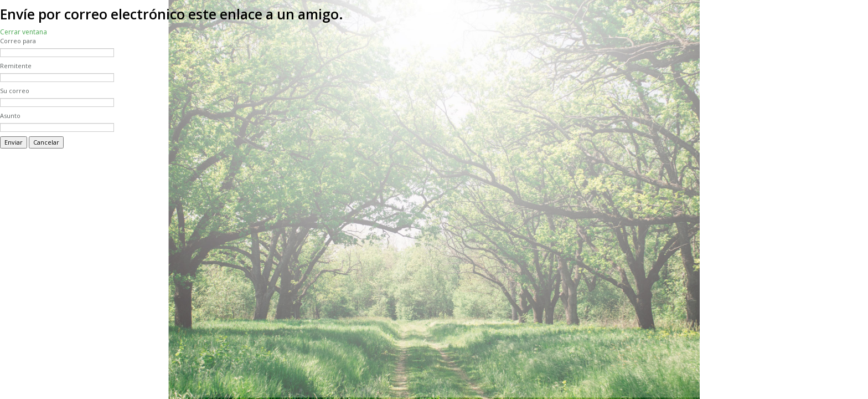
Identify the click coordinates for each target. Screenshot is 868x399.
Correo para (18, 41)
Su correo (15, 91)
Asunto (10, 116)
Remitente (16, 66)
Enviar (14, 142)
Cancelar (46, 142)
